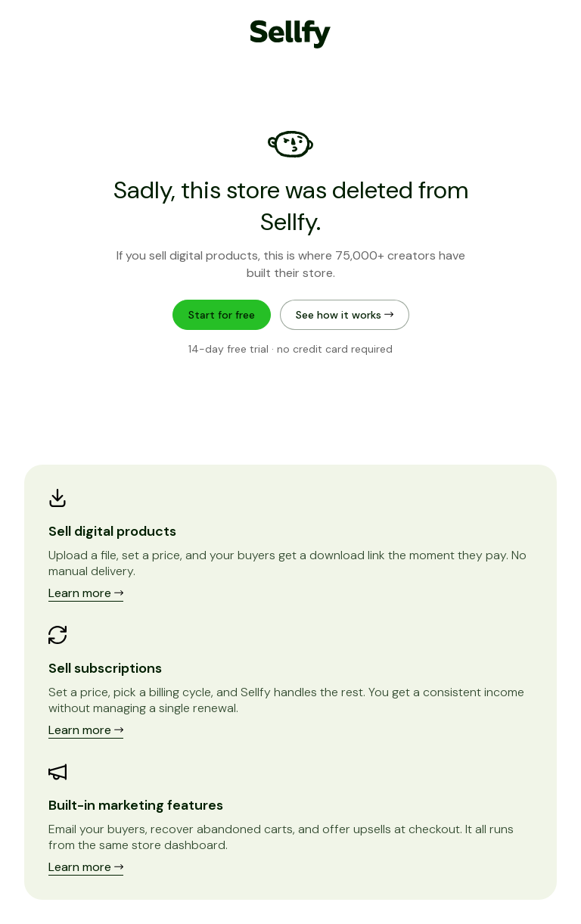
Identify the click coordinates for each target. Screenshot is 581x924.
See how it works (345, 315)
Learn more (86, 593)
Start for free (222, 315)
